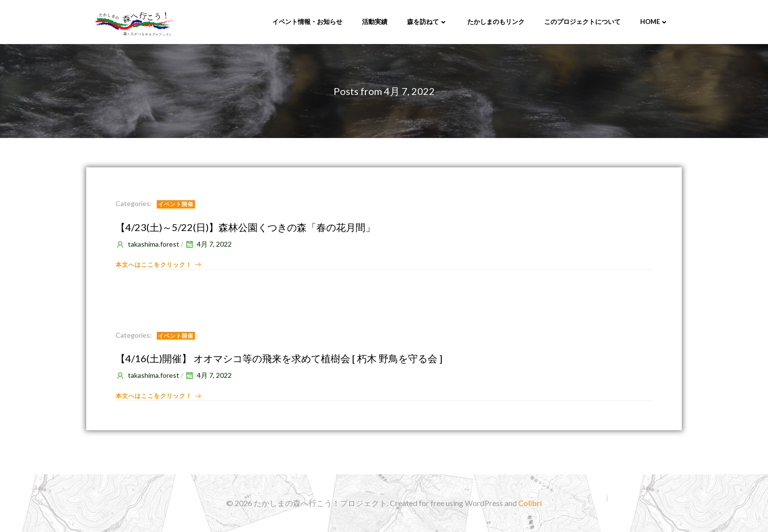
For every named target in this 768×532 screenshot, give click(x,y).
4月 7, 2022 (208, 244)
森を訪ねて (427, 22)
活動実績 (375, 22)
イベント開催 (176, 204)
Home (654, 22)
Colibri (530, 503)
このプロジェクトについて (582, 22)
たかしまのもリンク (496, 22)
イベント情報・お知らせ (307, 22)
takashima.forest (147, 244)
